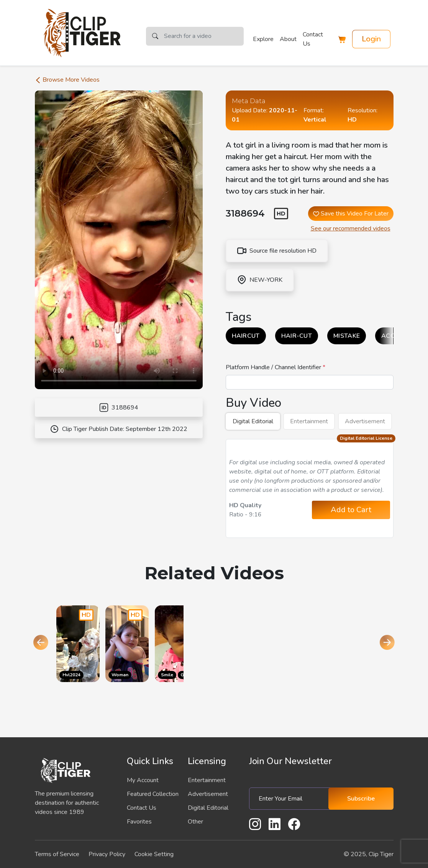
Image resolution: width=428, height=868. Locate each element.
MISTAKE (347, 336)
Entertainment (309, 421)
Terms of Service (57, 854)
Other (195, 822)
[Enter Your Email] (292, 799)
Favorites (139, 822)
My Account (143, 780)
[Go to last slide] (41, 644)
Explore (263, 39)
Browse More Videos (67, 80)
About (288, 39)
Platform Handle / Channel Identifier (274, 367)
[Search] (204, 36)
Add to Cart (351, 510)
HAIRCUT (246, 336)
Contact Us (313, 39)
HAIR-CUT (297, 336)
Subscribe (361, 799)
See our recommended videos (351, 229)
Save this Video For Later (351, 214)
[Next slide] (387, 644)
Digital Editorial (253, 421)
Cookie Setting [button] (154, 854)
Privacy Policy (107, 854)
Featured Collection (153, 794)
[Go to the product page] (78, 644)
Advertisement (365, 421)
